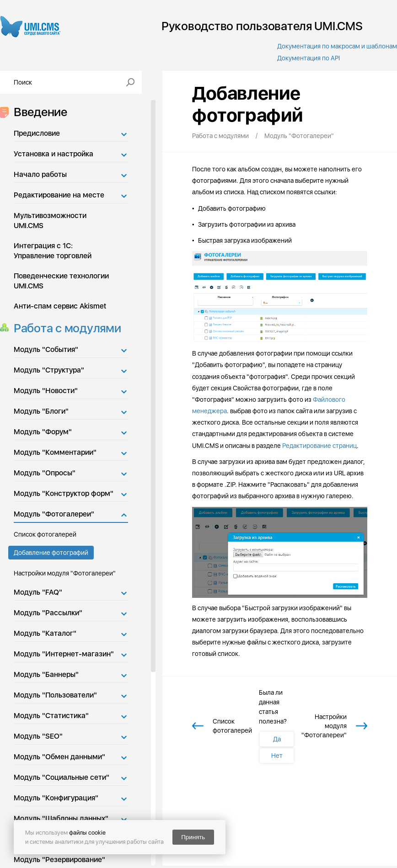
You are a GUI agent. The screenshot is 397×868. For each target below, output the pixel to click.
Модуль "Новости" (46, 391)
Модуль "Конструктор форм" (64, 493)
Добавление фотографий (51, 553)
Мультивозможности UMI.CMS (50, 221)
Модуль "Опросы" (45, 473)
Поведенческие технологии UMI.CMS (61, 281)
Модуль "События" (46, 349)
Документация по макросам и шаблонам (337, 46)
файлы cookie (87, 833)
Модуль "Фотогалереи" (54, 514)
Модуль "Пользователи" (55, 695)
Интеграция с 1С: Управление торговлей (53, 251)
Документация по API (308, 58)
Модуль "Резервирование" (59, 860)
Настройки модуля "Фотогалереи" (65, 573)
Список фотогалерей (45, 534)
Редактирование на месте (59, 195)
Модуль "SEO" (38, 736)
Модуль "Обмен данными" (59, 757)
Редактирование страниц (319, 446)
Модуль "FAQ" (38, 592)
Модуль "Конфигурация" (56, 798)
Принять (193, 837)
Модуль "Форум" (43, 432)
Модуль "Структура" (49, 370)
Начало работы (40, 174)
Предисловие (37, 133)
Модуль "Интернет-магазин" (64, 654)
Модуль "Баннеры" (46, 674)
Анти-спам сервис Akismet (60, 306)
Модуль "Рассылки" (48, 613)
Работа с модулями (65, 328)
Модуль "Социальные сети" (62, 777)
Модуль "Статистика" (51, 716)
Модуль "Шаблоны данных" (61, 818)
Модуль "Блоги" (41, 411)
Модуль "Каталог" (45, 633)
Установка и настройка (54, 154)
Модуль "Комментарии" (55, 452)
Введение (38, 112)
